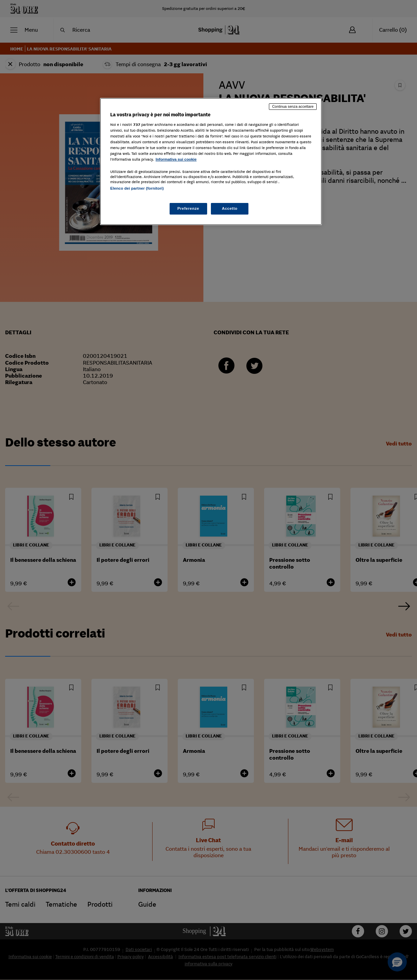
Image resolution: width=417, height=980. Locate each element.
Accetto (230, 208)
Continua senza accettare (293, 106)
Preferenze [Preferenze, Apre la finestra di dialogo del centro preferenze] (188, 208)
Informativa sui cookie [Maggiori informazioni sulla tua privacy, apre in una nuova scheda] (176, 159)
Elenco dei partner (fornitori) (137, 188)
